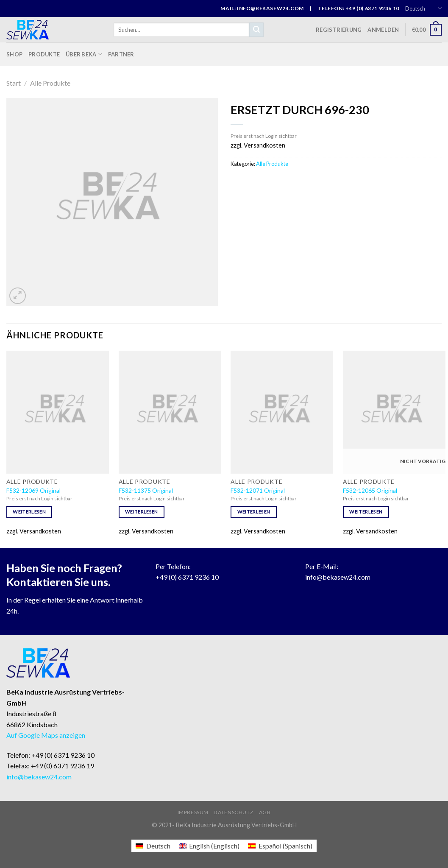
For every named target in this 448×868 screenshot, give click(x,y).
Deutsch (423, 8)
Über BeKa (84, 54)
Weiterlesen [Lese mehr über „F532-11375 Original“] (142, 512)
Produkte (44, 54)
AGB (265, 812)
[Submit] (256, 30)
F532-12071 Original (258, 490)
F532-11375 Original (146, 490)
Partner (121, 54)
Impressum (193, 812)
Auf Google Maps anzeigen (46, 735)
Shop (14, 54)
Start (14, 83)
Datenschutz (234, 812)
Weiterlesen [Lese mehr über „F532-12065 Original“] (366, 512)
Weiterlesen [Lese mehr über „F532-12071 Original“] (254, 512)
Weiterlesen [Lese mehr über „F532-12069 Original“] (29, 512)
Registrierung (339, 30)
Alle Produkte (50, 83)
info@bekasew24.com (338, 577)
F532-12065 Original (370, 490)
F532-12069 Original (33, 490)
